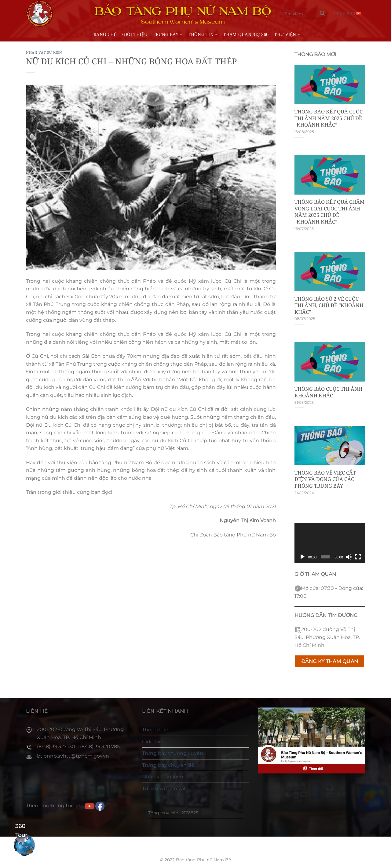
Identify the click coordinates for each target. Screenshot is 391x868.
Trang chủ (104, 34)
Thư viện (287, 34)
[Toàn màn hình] (358, 557)
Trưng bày (168, 34)
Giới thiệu (135, 34)
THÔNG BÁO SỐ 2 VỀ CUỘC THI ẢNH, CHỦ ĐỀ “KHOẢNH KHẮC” (329, 305)
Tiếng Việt (349, 14)
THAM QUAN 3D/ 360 (246, 34)
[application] (330, 543)
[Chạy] (302, 557)
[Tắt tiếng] (349, 557)
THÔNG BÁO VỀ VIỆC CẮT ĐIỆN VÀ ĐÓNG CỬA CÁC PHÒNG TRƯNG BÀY (325, 479)
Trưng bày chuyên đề (168, 765)
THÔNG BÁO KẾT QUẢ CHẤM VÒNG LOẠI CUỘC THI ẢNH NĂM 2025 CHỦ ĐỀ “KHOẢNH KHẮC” (330, 212)
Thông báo (155, 730)
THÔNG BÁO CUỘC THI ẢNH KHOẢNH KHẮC (328, 392)
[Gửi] (322, 14)
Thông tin (203, 34)
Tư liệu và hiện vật (164, 789)
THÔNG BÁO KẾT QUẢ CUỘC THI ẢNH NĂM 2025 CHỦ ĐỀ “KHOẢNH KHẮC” (329, 118)
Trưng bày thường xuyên (173, 753)
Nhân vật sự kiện (44, 52)
